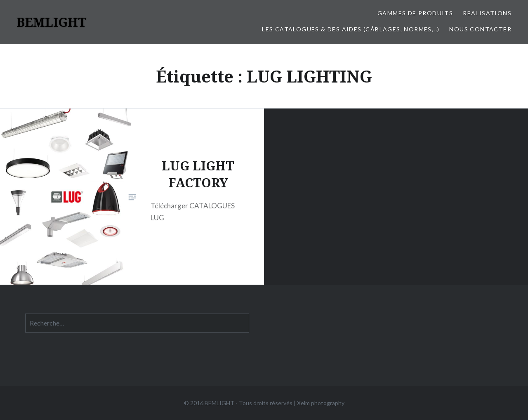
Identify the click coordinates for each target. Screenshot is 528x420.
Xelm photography (321, 403)
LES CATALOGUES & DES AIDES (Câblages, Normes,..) (351, 29)
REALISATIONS (487, 13)
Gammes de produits (415, 13)
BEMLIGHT (52, 22)
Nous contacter (480, 29)
